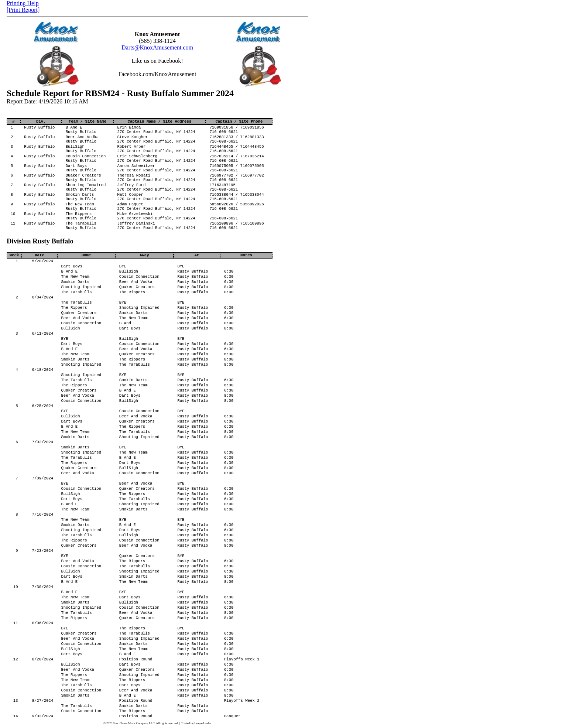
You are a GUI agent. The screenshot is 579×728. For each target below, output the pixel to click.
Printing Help (23, 3)
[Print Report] (23, 10)
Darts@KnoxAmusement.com (157, 47)
